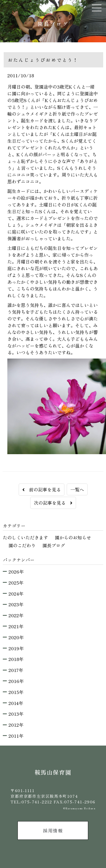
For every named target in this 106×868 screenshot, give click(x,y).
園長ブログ (54, 545)
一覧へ (77, 489)
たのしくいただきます (25, 537)
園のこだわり (22, 545)
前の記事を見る (42, 489)
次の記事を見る (53, 503)
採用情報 (53, 830)
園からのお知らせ (73, 537)
